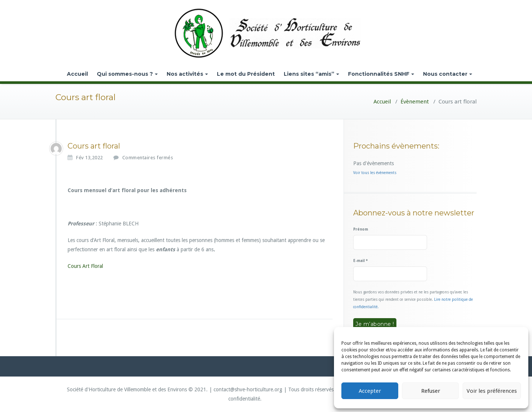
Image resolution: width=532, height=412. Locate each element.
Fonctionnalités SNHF (381, 74)
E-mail (360, 261)
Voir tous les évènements (375, 173)
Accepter (370, 391)
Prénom (361, 229)
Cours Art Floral (85, 266)
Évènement (415, 102)
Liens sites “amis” (311, 74)
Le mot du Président (246, 74)
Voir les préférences (492, 391)
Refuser (431, 391)
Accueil (77, 74)
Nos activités (187, 74)
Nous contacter (448, 74)
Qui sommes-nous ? (127, 74)
